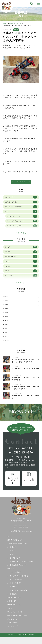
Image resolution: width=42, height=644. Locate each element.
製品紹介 (11, 569)
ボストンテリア (21, 197)
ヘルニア (21, 261)
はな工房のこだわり (15, 540)
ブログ (10, 608)
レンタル (21, 266)
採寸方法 (13, 547)
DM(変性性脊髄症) (21, 257)
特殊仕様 (13, 587)
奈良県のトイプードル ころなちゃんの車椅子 (25, 379)
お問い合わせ (12, 623)
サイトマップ (12, 626)
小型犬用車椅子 (16, 572)
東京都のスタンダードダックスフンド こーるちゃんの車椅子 (25, 361)
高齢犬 (21, 271)
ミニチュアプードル (22, 216)
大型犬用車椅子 (16, 583)
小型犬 (21, 212)
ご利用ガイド (15, 558)
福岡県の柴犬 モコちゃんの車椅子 (25, 369)
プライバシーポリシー (16, 612)
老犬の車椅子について (18, 565)
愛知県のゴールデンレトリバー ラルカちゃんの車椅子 (25, 388)
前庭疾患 (21, 252)
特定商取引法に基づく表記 (18, 615)
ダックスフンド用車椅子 (19, 576)
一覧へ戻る (21, 182)
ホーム (5, 24)
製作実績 (12, 24)
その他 (19, 24)
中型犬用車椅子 (16, 579)
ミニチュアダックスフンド (22, 221)
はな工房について (14, 605)
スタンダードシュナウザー (21, 207)
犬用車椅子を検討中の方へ (18, 544)
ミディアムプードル (21, 202)
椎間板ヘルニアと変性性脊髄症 (22, 562)
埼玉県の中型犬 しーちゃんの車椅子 (25, 397)
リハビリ (21, 247)
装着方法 (13, 551)
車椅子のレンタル (14, 597)
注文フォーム (12, 619)
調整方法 (13, 554)
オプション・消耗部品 (18, 590)
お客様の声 (12, 601)
